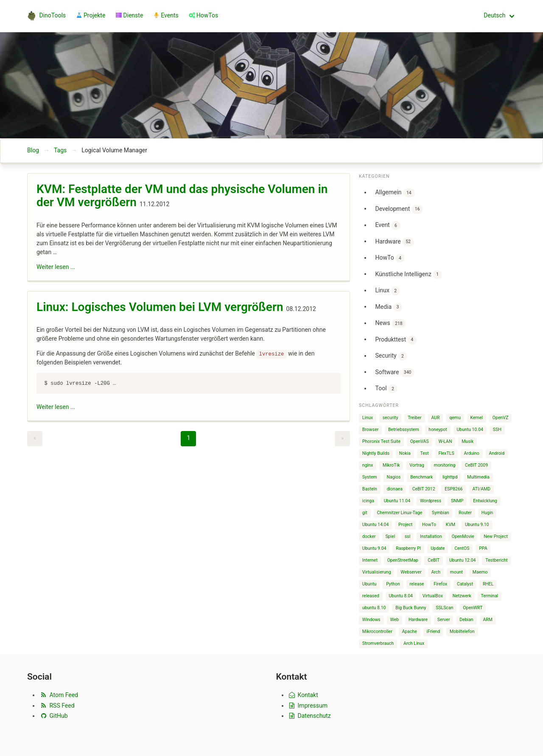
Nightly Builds (376, 453)
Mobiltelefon (462, 631)
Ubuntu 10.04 (470, 430)
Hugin (487, 513)
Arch (436, 572)
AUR (435, 418)
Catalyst (465, 584)
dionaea (395, 489)
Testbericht (496, 560)
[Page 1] (188, 439)
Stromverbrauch (378, 643)
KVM (451, 525)
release (417, 584)
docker (369, 536)
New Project (496, 536)
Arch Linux (414, 643)
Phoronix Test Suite (381, 441)
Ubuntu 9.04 (374, 548)
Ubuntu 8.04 (401, 596)
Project (405, 525)
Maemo (480, 572)
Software (395, 373)
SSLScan (444, 608)
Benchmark (421, 477)
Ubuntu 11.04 (397, 501)
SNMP (457, 501)
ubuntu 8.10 (374, 608)
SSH (497, 430)
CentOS (462, 548)
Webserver (411, 572)
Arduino (471, 453)
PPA (483, 548)
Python (393, 584)
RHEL (488, 584)
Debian (466, 620)
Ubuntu (369, 584)
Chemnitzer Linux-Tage (400, 513)
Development (399, 209)
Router (465, 513)
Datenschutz (309, 716)
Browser (370, 430)
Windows (371, 620)
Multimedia (478, 477)
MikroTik (391, 465)
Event (388, 225)
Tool (386, 389)
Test (425, 453)
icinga (368, 501)
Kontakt (303, 695)
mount (456, 572)
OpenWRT (473, 608)
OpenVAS (420, 441)
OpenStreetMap (403, 560)
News (390, 323)
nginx (368, 465)
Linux (387, 291)
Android (497, 453)
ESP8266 (453, 489)
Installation (431, 536)
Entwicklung (485, 501)
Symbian (440, 513)
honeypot (438, 430)
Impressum (308, 706)
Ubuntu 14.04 (376, 525)
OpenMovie (463, 536)
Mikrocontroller (377, 631)
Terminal (489, 596)
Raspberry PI (408, 548)
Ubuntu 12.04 (463, 560)
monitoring (445, 465)
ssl (407, 536)
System (370, 477)
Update (438, 548)
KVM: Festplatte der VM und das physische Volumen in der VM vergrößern (182, 196)
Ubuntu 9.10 (477, 525)
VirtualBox (433, 596)
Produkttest (396, 340)
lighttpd (450, 477)
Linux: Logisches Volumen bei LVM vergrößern (160, 307)
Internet (370, 560)
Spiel (390, 536)
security (390, 418)
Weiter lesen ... (56, 267)
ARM (488, 620)
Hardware (394, 242)
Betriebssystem (404, 430)
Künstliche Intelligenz (408, 275)
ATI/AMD (482, 489)
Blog (33, 150)
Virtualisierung (377, 572)
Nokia (405, 453)
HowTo (390, 258)
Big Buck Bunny (411, 608)
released (371, 596)
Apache (410, 631)
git (365, 513)
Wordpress (431, 501)
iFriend (434, 631)
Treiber (414, 418)
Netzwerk (462, 596)
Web (395, 620)
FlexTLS (446, 453)
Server (444, 620)
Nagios (393, 477)
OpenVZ (500, 418)
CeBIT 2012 (424, 489)
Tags (60, 150)
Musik (467, 441)
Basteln (370, 489)
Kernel (477, 418)
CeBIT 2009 (476, 465)
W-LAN (445, 441)
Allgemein (395, 193)
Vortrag (417, 465)
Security (391, 356)
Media (389, 307)
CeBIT (434, 560)
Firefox (440, 584)
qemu (455, 418)
